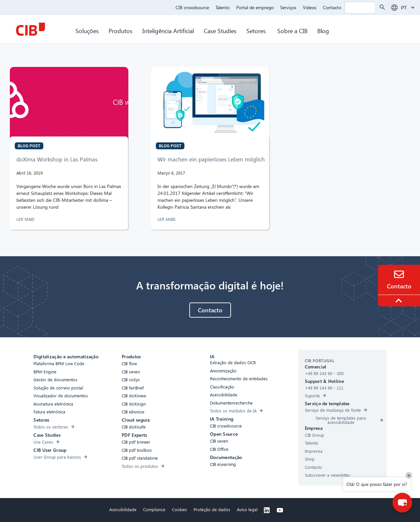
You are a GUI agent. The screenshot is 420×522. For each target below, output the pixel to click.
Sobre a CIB (292, 31)
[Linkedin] (267, 510)
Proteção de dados (212, 509)
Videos (310, 7)
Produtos (121, 31)
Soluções (87, 31)
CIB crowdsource (192, 7)
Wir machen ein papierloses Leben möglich (211, 159)
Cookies (179, 509)
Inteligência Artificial (168, 31)
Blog (323, 31)
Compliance (154, 509)
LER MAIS (26, 219)
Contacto (332, 7)
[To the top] (400, 301)
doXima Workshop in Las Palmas (57, 159)
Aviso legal (247, 509)
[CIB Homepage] (31, 29)
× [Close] (409, 475)
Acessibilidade (123, 509)
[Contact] (399, 274)
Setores (257, 31)
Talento (223, 7)
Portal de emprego (255, 7)
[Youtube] (280, 510)
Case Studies (220, 31)
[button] (402, 502)
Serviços (288, 7)
